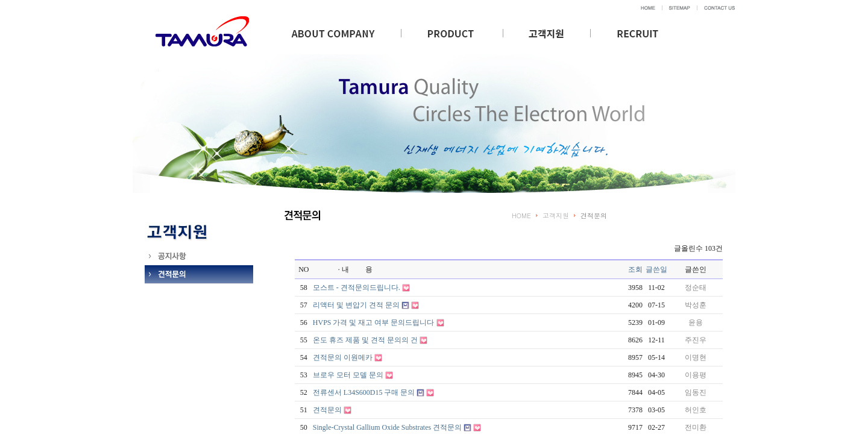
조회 (635, 269)
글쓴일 (656, 269)
